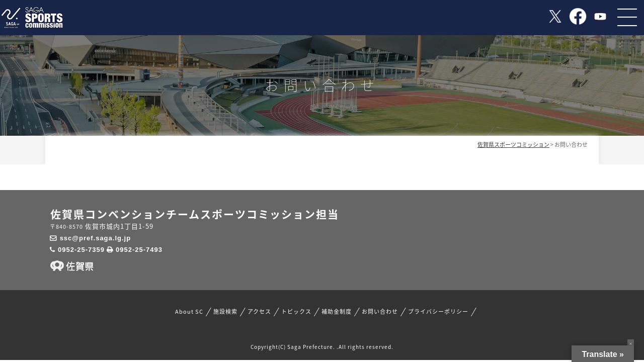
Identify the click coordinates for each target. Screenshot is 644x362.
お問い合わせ (380, 312)
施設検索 (225, 312)
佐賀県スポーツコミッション (513, 145)
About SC (189, 312)
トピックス (296, 312)
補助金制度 (337, 312)
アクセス (259, 312)
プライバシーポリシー (438, 312)
